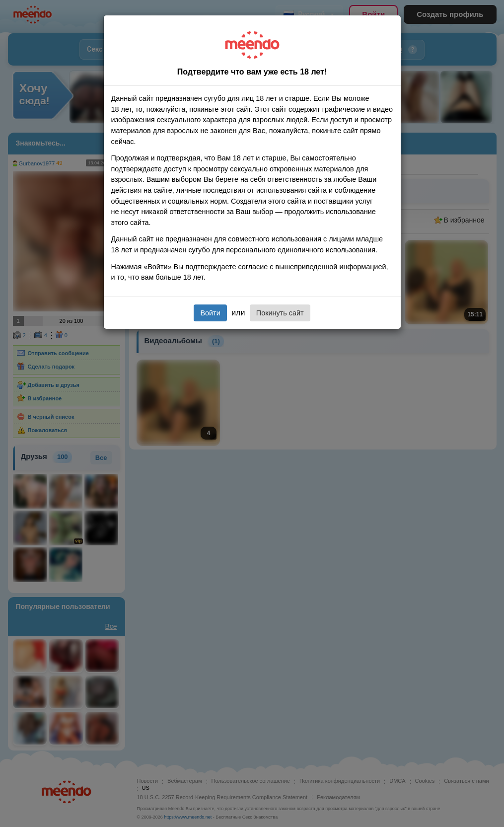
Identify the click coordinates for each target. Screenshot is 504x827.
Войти (210, 313)
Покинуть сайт (280, 313)
